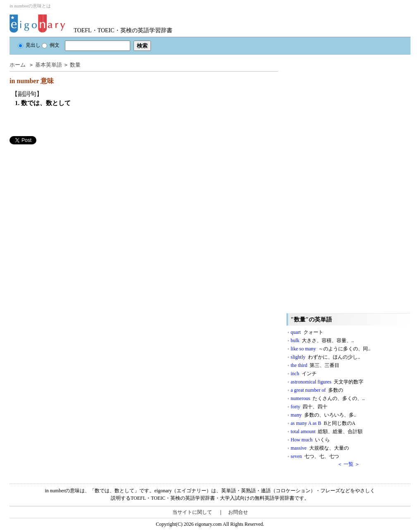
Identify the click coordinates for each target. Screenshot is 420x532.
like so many (331, 349)
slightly (325, 357)
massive (320, 448)
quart (307, 332)
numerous (328, 398)
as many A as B (323, 423)
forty (309, 407)
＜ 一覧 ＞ (348, 464)
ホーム (18, 65)
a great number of (317, 390)
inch (304, 374)
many (323, 415)
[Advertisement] (72, 202)
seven (315, 456)
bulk (322, 340)
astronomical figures (327, 382)
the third (315, 365)
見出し (29, 45)
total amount (327, 431)
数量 (75, 65)
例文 (51, 45)
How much (310, 440)
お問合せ (238, 512)
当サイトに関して (192, 512)
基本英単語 (49, 65)
